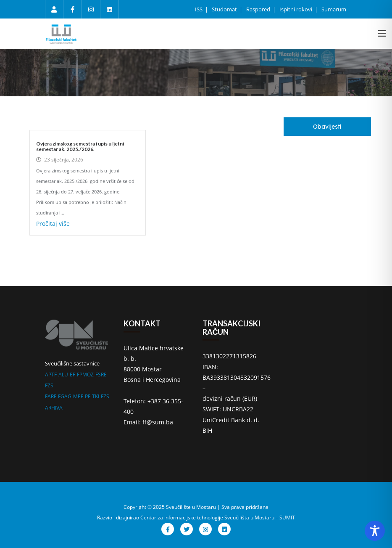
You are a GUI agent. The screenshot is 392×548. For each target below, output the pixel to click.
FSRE (101, 375)
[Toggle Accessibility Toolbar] (375, 531)
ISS (199, 9)
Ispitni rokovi (296, 9)
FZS (49, 385)
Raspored (259, 9)
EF (72, 375)
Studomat (225, 9)
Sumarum (334, 9)
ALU (63, 375)
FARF (51, 396)
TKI (96, 396)
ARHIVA (54, 408)
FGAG (65, 396)
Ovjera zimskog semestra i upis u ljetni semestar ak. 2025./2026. (80, 146)
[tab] (327, 127)
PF (88, 396)
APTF (51, 375)
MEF (78, 396)
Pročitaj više (53, 224)
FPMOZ (85, 375)
